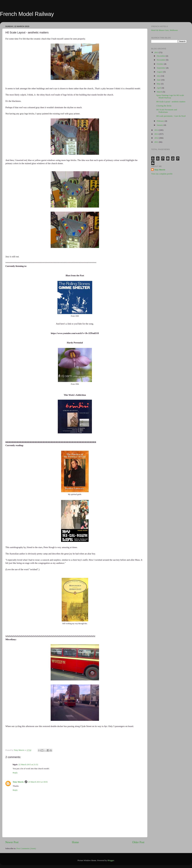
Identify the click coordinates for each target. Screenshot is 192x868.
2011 (157, 142)
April (159, 88)
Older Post (138, 842)
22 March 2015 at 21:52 (28, 764)
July (159, 76)
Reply (15, 773)
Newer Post (12, 842)
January (160, 125)
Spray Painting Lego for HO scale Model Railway (170, 96)
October (160, 64)
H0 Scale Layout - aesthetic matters (171, 102)
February (161, 121)
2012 (157, 138)
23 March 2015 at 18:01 (38, 782)
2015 (157, 52)
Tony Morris (18, 782)
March (160, 92)
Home (75, 842)
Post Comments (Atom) (26, 848)
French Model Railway (27, 14)
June (159, 80)
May (159, 84)
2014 (157, 130)
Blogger (111, 860)
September (161, 68)
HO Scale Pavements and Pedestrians (167, 111)
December (161, 56)
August (160, 72)
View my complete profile (162, 174)
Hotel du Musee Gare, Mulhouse (165, 30)
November (161, 60)
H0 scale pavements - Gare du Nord (171, 116)
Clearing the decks (164, 106)
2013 (157, 134)
